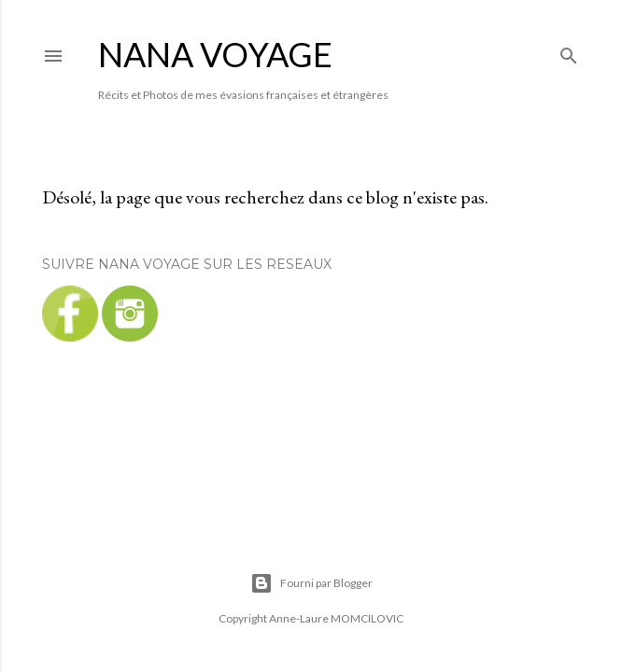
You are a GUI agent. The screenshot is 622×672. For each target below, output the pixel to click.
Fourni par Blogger (311, 583)
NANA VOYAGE (215, 54)
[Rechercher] (569, 52)
